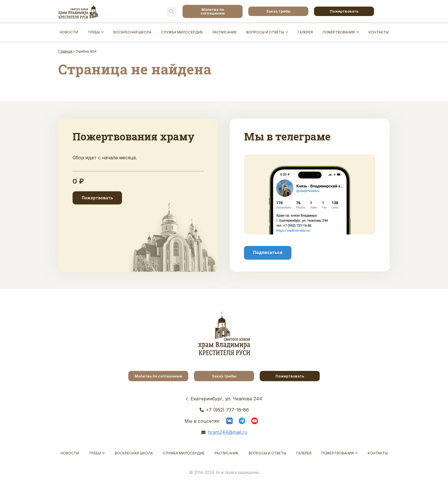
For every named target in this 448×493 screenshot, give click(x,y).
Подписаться (268, 253)
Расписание (225, 32)
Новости (69, 32)
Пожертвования (339, 32)
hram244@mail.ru (228, 432)
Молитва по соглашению (213, 11)
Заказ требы (278, 11)
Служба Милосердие (182, 32)
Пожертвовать (344, 11)
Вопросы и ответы (265, 32)
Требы (94, 32)
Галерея (305, 32)
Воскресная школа (132, 32)
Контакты (379, 32)
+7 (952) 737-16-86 (227, 410)
